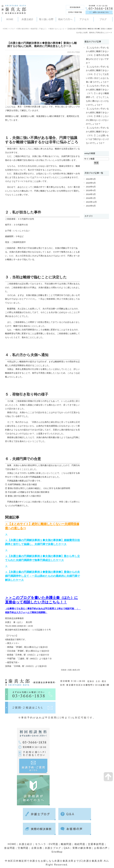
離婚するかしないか (57, 29)
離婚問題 (66, 844)
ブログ (12, 29)
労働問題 (23, 848)
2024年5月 (91, 179)
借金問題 (9, 848)
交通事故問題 (96, 844)
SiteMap (57, 852)
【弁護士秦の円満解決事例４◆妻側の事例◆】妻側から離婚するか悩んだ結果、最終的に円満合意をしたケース (42, 45)
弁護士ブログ (53, 848)
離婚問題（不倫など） (39, 29)
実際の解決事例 (23, 29)
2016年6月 (91, 187)
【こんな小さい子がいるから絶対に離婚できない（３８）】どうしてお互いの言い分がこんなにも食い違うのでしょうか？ (97, 74)
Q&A (67, 848)
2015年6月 (91, 206)
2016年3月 (91, 194)
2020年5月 (91, 183)
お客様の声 (101, 848)
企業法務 (37, 848)
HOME (5, 29)
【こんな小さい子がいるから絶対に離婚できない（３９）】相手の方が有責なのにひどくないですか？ (97, 55)
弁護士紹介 (25, 844)
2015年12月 (91, 202)
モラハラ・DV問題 (47, 844)
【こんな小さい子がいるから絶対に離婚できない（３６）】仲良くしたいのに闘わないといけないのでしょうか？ (97, 116)
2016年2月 (91, 198)
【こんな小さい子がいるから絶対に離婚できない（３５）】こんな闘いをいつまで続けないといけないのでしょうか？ (97, 135)
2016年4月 (91, 190)
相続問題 (80, 844)
